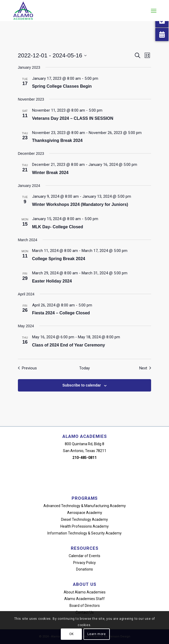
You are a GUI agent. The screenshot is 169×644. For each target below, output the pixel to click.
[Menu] (153, 11)
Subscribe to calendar (82, 385)
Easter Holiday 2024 (52, 281)
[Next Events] (145, 368)
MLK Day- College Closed (58, 227)
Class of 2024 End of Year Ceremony (69, 345)
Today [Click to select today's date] (84, 368)
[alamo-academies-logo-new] (70, 11)
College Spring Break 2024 (59, 259)
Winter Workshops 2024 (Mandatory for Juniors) (80, 204)
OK (71, 634)
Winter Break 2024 (50, 173)
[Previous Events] (27, 368)
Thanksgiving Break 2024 (57, 140)
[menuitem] (153, 11)
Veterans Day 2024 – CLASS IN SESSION (73, 118)
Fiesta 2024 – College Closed (61, 313)
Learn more (96, 634)
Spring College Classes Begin (62, 86)
